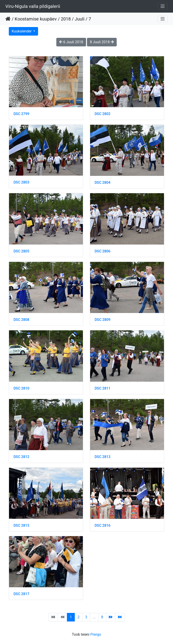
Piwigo (96, 634)
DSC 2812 (21, 457)
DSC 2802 (102, 114)
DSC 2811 (102, 388)
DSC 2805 (21, 251)
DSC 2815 (21, 525)
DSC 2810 (21, 388)
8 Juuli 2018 (102, 42)
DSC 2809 (102, 320)
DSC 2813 (102, 457)
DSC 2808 (21, 320)
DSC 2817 (21, 594)
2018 (66, 19)
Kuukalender (22, 31)
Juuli (80, 19)
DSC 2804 (102, 183)
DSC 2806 (102, 251)
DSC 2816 (102, 525)
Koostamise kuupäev (36, 19)
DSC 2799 (21, 114)
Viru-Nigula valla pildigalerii (33, 6)
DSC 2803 (21, 182)
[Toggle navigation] (163, 6)
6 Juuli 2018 (71, 42)
